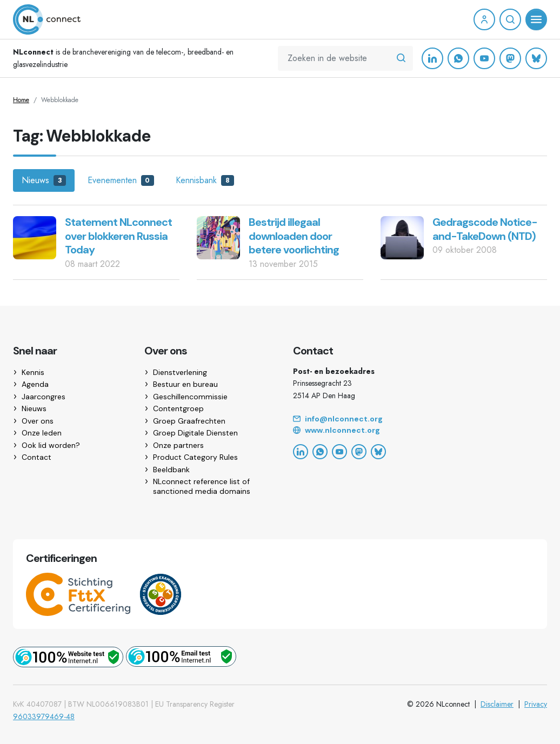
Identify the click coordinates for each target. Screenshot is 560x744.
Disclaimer (497, 704)
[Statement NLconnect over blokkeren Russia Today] (35, 237)
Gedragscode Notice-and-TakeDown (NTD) (485, 229)
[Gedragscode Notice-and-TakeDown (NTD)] (402, 237)
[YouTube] (484, 58)
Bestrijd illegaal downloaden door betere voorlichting (294, 236)
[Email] (420, 419)
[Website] (420, 431)
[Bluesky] (536, 58)
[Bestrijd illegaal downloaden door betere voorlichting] (218, 237)
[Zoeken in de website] (401, 58)
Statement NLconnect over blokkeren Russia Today (118, 236)
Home (21, 100)
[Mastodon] (510, 58)
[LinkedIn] (432, 58)
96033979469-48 (44, 716)
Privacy (536, 704)
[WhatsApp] (458, 58)
